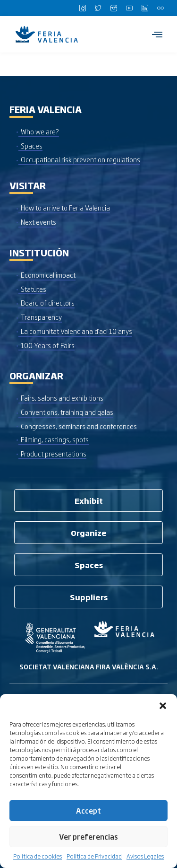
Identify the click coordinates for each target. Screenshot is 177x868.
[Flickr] (160, 8)
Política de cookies (38, 856)
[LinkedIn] (145, 8)
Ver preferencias (88, 837)
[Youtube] (129, 8)
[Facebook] (83, 8)
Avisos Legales (145, 856)
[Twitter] (98, 8)
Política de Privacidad (94, 856)
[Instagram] (114, 8)
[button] (163, 706)
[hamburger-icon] (157, 34)
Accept (88, 811)
